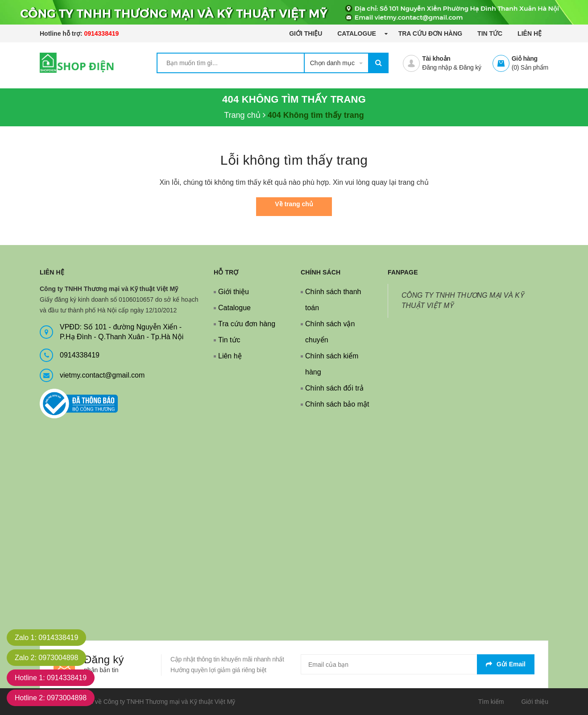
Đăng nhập (437, 67)
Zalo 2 (46, 658)
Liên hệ (530, 33)
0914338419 (101, 33)
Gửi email (506, 664)
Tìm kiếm (491, 702)
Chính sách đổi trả (334, 388)
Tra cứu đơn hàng (431, 33)
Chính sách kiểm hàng (332, 364)
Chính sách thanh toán (333, 300)
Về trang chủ (294, 204)
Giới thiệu (306, 33)
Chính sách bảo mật (337, 404)
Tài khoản (436, 58)
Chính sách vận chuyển (330, 332)
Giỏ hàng (525, 58)
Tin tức (490, 33)
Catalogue (357, 33)
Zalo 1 (46, 638)
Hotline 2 (51, 698)
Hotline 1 (51, 678)
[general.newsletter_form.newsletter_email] (418, 664)
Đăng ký (470, 67)
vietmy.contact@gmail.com (102, 375)
